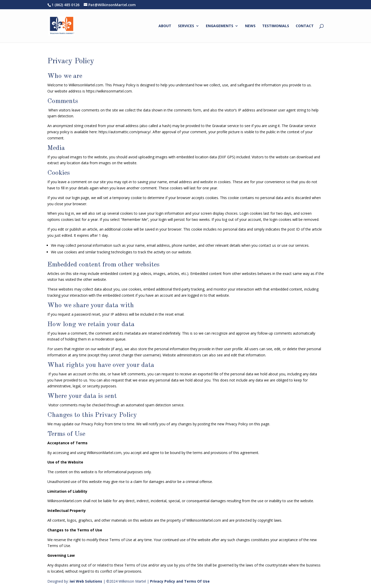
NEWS (250, 26)
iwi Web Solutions (86, 581)
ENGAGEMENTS (220, 26)
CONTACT (305, 26)
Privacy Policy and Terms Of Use (180, 581)
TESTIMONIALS (276, 26)
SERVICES (186, 26)
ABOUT (165, 26)
